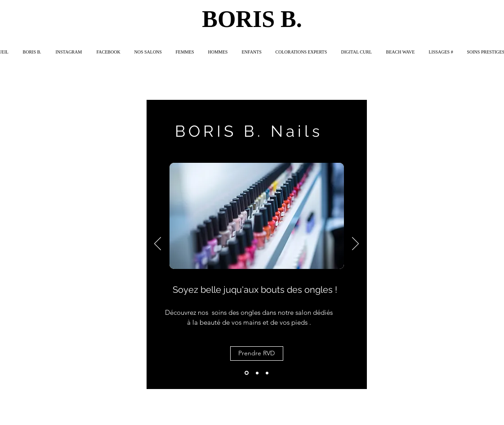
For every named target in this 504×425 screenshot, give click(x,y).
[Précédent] (158, 244)
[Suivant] (355, 244)
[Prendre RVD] (257, 353)
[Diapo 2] (257, 373)
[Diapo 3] (267, 373)
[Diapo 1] (247, 373)
